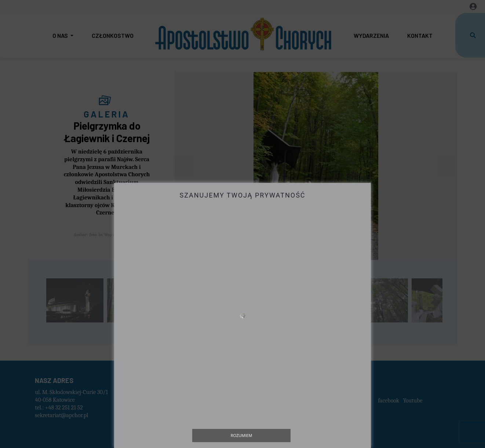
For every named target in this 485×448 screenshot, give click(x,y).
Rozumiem (242, 435)
